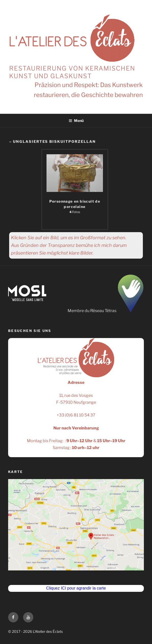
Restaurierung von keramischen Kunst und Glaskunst (72, 72)
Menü (76, 121)
